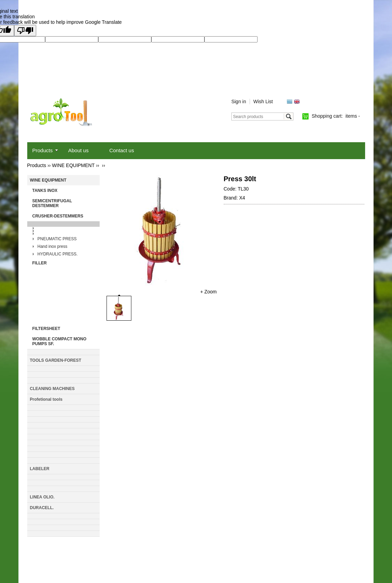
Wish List (263, 101)
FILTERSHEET (46, 329)
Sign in (239, 101)
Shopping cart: (336, 116)
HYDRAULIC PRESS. (58, 254)
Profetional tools (46, 399)
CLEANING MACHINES (52, 389)
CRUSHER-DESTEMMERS (58, 216)
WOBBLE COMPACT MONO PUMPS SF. (59, 341)
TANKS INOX (45, 191)
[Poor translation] (25, 31)
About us (78, 150)
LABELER (40, 469)
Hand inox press (53, 246)
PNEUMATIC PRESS (57, 239)
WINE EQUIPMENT (73, 165)
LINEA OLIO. (42, 497)
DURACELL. (42, 508)
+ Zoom (209, 292)
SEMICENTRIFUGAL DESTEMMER (52, 203)
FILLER (40, 263)
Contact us (122, 150)
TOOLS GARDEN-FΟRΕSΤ (56, 360)
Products (43, 150)
